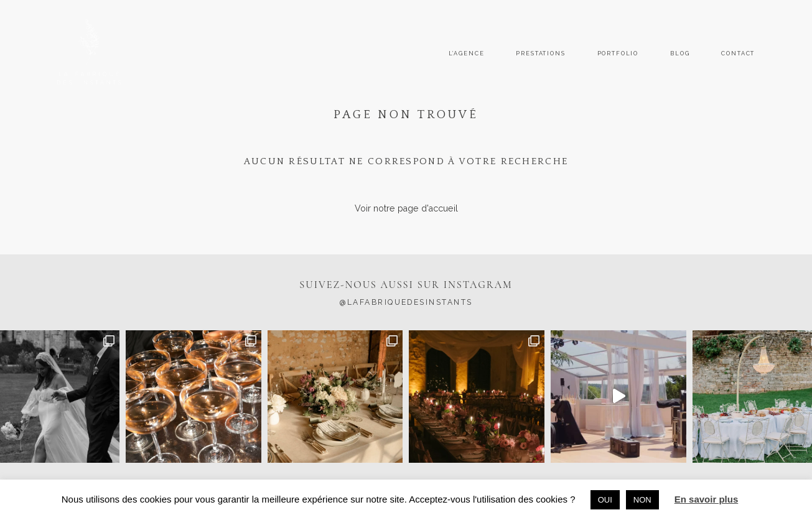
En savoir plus (707, 499)
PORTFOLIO (618, 53)
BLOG (680, 53)
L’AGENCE (467, 53)
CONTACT (738, 53)
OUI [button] (605, 500)
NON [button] (642, 500)
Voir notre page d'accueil (406, 208)
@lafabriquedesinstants (406, 302)
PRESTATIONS (540, 53)
